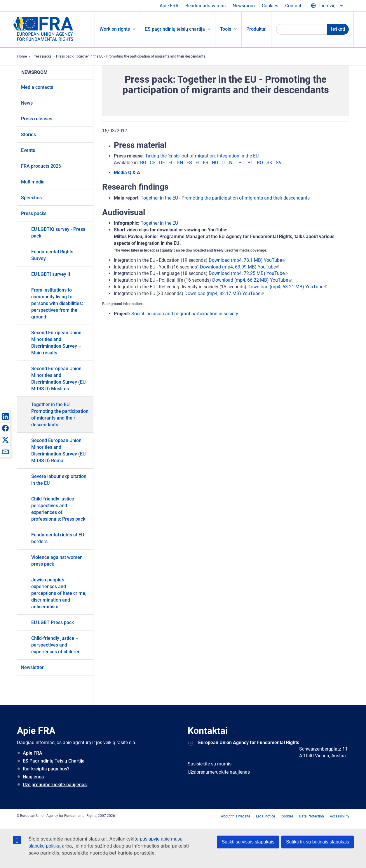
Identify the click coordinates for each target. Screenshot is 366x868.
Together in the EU (159, 223)
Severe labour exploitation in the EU (59, 480)
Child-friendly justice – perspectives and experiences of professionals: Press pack (58, 509)
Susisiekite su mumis (210, 764)
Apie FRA (169, 6)
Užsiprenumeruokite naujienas (55, 785)
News (27, 103)
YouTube (273, 260)
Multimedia (33, 182)
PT (250, 163)
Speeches (31, 198)
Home (22, 56)
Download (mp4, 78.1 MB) (236, 260)
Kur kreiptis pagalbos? (46, 769)
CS (153, 163)
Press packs (42, 56)
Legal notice (265, 816)
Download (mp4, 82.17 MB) (213, 293)
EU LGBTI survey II (51, 274)
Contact (293, 6)
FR (206, 163)
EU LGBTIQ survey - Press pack (58, 233)
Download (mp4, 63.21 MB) (276, 287)
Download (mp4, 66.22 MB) (240, 280)
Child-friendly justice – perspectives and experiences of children (56, 645)
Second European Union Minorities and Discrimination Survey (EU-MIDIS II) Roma (59, 451)
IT (224, 163)
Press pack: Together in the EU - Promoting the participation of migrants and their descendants (131, 56)
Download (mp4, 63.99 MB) (228, 267)
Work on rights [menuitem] (115, 29)
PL (241, 163)
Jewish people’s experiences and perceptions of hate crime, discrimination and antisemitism (59, 593)
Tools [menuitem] (226, 29)
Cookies (270, 6)
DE (162, 163)
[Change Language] (327, 6)
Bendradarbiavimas (205, 6)
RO (260, 163)
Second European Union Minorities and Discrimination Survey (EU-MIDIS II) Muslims (59, 379)
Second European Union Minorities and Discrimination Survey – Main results (56, 343)
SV (279, 163)
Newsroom (244, 6)
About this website (236, 816)
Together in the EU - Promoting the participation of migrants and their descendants (225, 198)
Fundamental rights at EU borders (58, 538)
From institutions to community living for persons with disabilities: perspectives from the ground (57, 303)
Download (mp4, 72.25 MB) (237, 273)
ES (189, 163)
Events (28, 150)
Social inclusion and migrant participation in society (185, 314)
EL (171, 163)
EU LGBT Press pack (53, 622)
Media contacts (37, 87)
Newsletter (32, 667)
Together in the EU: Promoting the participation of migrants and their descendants (60, 415)
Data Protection (312, 816)
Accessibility (340, 816)
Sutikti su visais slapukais (248, 842)
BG (143, 163)
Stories (28, 135)
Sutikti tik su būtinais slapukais (318, 842)
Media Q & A (127, 173)
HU (215, 163)
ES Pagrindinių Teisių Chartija (54, 761)
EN (180, 163)
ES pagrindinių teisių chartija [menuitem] (175, 29)
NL (232, 163)
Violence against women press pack (57, 561)
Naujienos (33, 777)
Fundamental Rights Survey (52, 255)
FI (197, 163)
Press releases (37, 119)
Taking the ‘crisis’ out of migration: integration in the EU (202, 156)
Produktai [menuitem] (256, 29)
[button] (5, 416)
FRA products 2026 (41, 166)
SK (269, 163)
